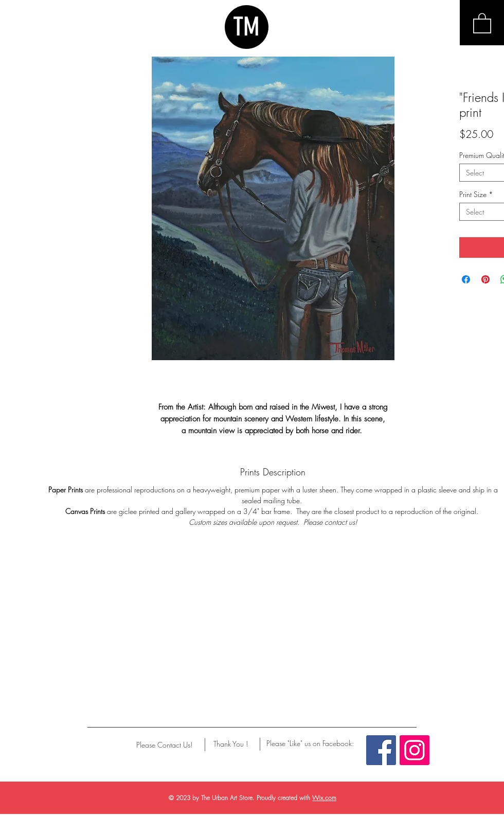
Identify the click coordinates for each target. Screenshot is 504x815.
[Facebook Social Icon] (381, 750)
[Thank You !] (231, 744)
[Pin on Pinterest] (485, 279)
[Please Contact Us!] (164, 745)
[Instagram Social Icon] (415, 750)
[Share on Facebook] (466, 279)
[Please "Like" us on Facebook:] (310, 743)
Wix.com (324, 798)
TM (246, 27)
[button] (482, 23)
